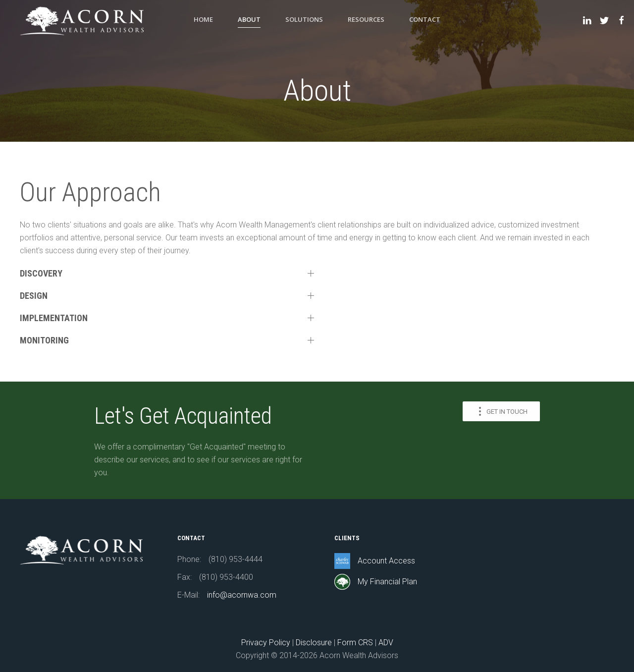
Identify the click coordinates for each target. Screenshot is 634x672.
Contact (425, 19)
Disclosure (314, 643)
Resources (366, 19)
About (249, 19)
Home (203, 19)
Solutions (304, 19)
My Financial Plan (387, 582)
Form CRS (355, 643)
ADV (386, 643)
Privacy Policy (266, 643)
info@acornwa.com (242, 595)
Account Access (386, 561)
